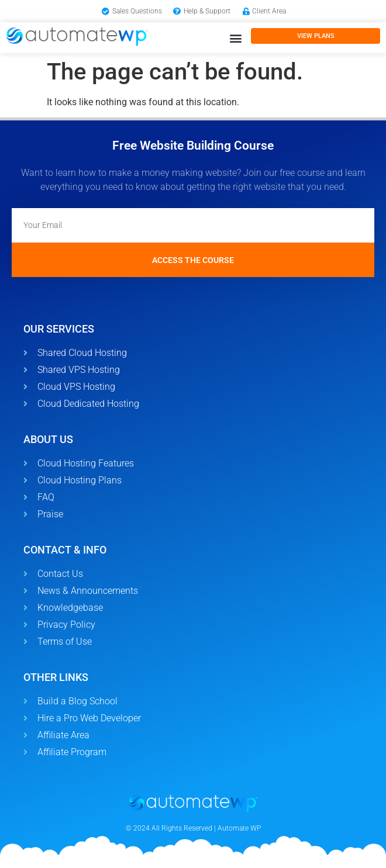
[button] (235, 38)
